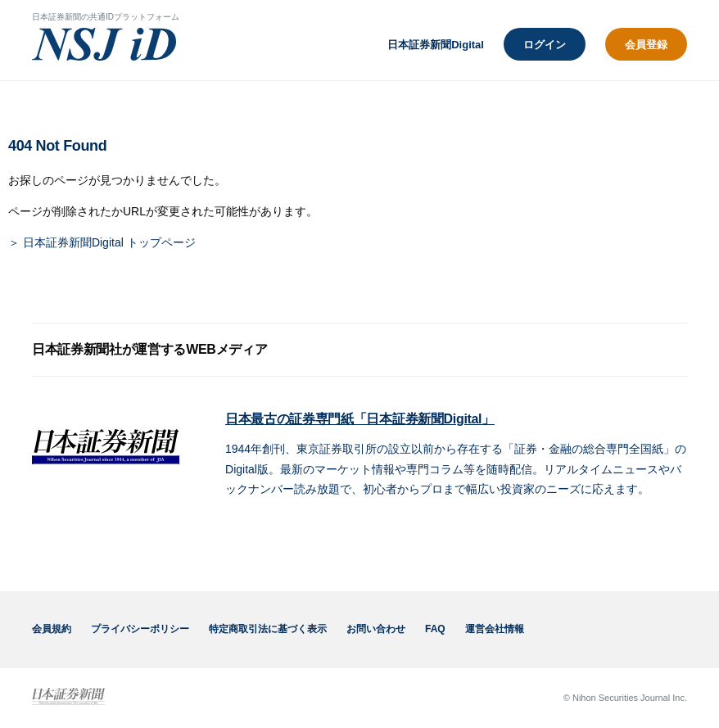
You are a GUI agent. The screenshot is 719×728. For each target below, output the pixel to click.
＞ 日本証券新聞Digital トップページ (102, 242)
